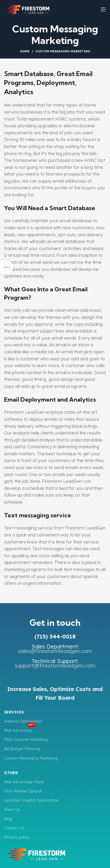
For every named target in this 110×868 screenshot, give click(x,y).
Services (14, 712)
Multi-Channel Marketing (26, 740)
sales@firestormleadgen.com (55, 651)
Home (25, 51)
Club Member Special (23, 791)
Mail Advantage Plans (24, 782)
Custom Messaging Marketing (31, 758)
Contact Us (14, 828)
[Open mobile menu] (103, 9)
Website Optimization (23, 721)
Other (11, 773)
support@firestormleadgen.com (55, 666)
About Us (12, 809)
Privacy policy (17, 837)
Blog (8, 819)
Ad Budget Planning (22, 749)
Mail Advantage (20, 729)
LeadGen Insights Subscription (31, 800)
